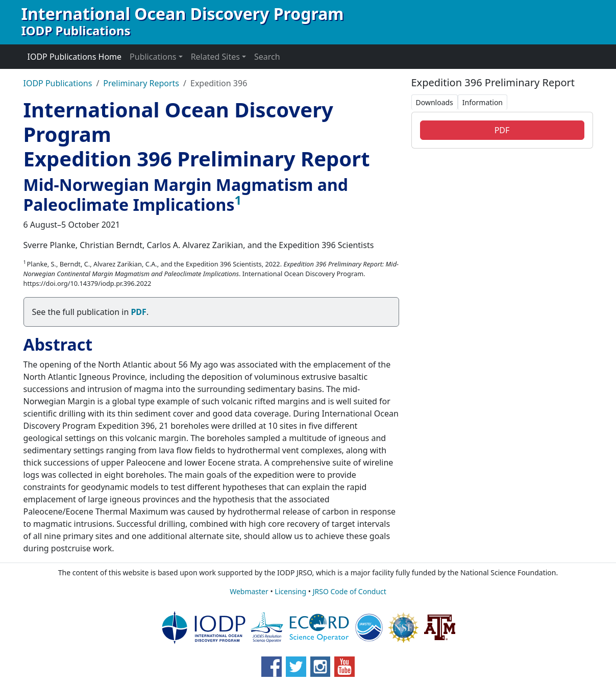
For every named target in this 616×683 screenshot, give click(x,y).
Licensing (290, 591)
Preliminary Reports (141, 83)
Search (267, 57)
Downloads (435, 102)
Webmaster (249, 591)
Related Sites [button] (215, 57)
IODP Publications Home (75, 57)
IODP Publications (58, 83)
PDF (502, 130)
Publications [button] (153, 57)
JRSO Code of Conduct (350, 591)
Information (483, 102)
